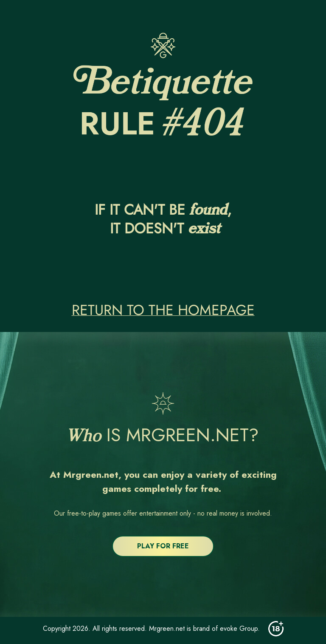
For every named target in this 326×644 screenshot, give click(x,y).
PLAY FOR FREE (163, 546)
